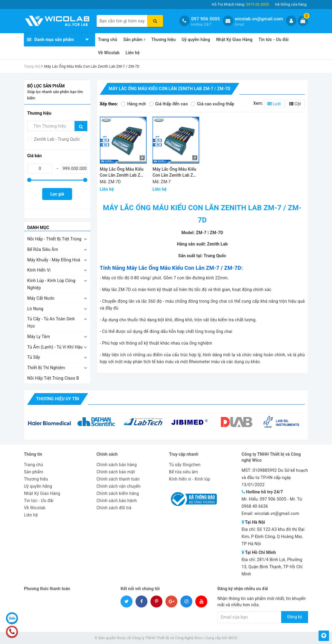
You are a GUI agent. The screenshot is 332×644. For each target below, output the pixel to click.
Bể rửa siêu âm (183, 472)
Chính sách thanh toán (118, 479)
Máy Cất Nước (41, 298)
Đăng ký (295, 617)
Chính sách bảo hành (117, 501)
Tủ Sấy (34, 357)
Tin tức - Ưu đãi (274, 40)
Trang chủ (108, 40)
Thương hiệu (164, 40)
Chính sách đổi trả (114, 508)
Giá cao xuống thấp (213, 104)
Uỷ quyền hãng (196, 40)
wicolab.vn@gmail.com (259, 19)
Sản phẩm (134, 40)
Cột (295, 104)
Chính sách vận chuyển (119, 486)
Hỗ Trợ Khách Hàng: (240, 4)
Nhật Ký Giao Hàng (234, 40)
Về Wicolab (109, 53)
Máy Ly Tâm (39, 337)
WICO (233, 638)
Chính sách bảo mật (116, 472)
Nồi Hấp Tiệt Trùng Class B (53, 378)
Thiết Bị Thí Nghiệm (46, 368)
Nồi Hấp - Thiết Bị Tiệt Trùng (54, 239)
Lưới (274, 104)
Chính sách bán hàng (117, 465)
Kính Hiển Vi (39, 270)
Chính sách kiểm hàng (118, 493)
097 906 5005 (205, 19)
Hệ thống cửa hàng (291, 4)
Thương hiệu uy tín (58, 399)
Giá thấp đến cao (168, 104)
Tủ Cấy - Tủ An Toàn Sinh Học (51, 322)
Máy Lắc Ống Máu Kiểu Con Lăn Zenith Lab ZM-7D (123, 173)
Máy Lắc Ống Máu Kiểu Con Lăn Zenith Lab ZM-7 (175, 173)
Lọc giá (57, 194)
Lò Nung (35, 309)
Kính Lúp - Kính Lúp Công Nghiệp (51, 284)
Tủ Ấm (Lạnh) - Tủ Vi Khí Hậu (55, 347)
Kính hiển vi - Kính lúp (190, 479)
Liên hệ (133, 53)
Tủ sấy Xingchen (185, 465)
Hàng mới (133, 104)
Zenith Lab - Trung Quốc (57, 139)
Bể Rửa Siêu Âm (43, 249)
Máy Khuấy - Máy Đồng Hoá (54, 260)
